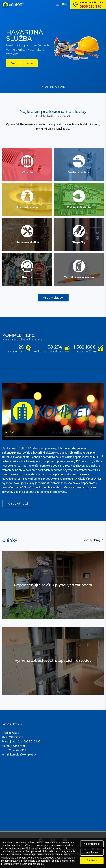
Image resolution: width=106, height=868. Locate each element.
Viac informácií (92, 844)
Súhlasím (92, 860)
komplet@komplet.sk (23, 754)
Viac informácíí (22, 63)
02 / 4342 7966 (16, 746)
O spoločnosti (18, 504)
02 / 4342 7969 (17, 750)
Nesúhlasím (92, 852)
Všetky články (92, 540)
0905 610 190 (32, 741)
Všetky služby (55, 87)
